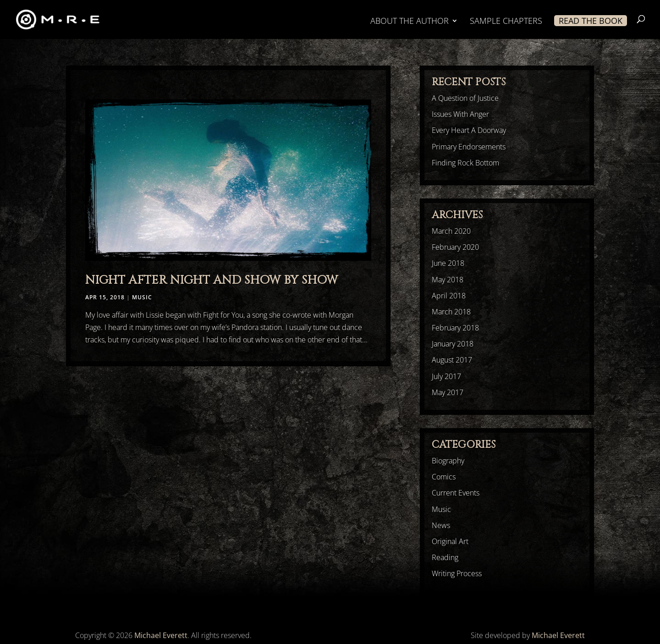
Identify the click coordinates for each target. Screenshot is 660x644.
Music (142, 297)
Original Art (450, 541)
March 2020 (451, 231)
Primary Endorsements (469, 147)
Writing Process (457, 573)
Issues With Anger (460, 114)
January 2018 (453, 344)
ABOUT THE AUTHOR (410, 22)
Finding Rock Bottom (465, 163)
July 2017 (446, 376)
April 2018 (449, 296)
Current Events (456, 493)
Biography (448, 461)
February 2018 (455, 328)
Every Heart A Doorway (469, 130)
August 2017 (452, 360)
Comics (444, 477)
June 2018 (448, 263)
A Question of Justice (465, 98)
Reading (445, 557)
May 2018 (448, 280)
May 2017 (448, 392)
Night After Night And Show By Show (212, 280)
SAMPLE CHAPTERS (506, 22)
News (441, 525)
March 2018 (451, 312)
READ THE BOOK (591, 21)
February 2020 (455, 247)
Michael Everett (161, 635)
